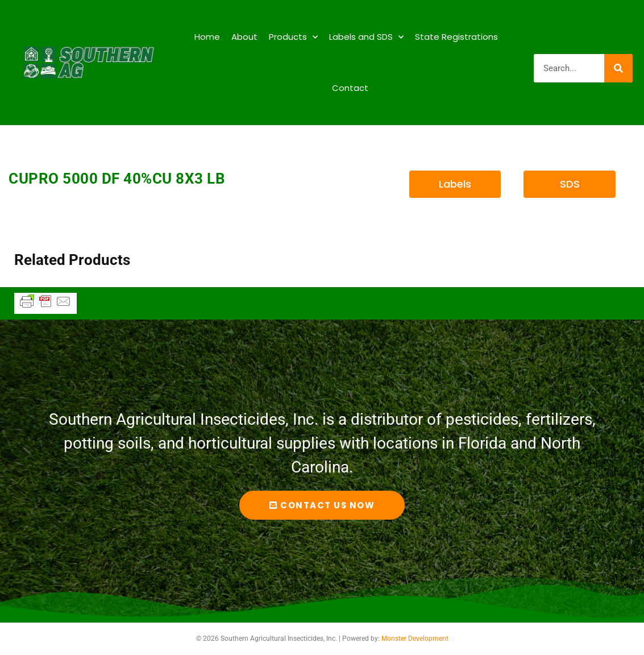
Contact (350, 88)
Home (207, 37)
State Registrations (456, 37)
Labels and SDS (366, 37)
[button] (455, 184)
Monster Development (415, 639)
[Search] (618, 68)
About (244, 37)
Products (293, 37)
